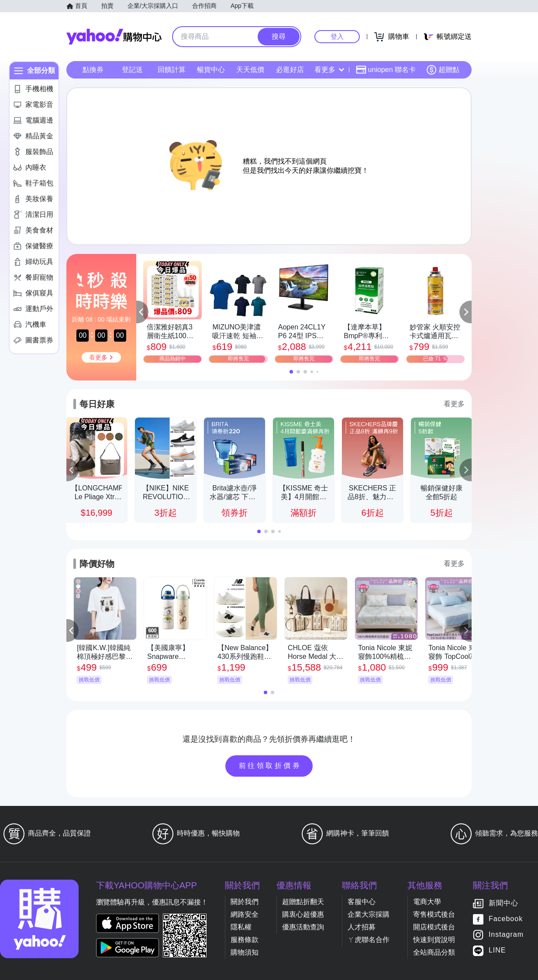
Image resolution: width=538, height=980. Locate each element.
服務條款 (245, 940)
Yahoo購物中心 (114, 37)
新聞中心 (504, 903)
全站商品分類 (434, 952)
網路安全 (245, 914)
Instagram (506, 935)
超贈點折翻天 (303, 902)
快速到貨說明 (434, 940)
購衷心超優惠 (303, 914)
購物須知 (245, 952)
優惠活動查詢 (303, 927)
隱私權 (241, 927)
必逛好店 (290, 70)
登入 (337, 36)
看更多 (329, 70)
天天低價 (250, 70)
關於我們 (245, 902)
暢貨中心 (211, 70)
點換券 (93, 70)
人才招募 (362, 927)
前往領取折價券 (270, 766)
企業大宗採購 (369, 914)
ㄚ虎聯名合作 (369, 940)
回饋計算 (172, 70)
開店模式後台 (434, 927)
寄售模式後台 (434, 914)
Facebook (506, 919)
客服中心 (362, 902)
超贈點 (443, 70)
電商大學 (427, 902)
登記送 (132, 70)
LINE (497, 951)
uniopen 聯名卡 (386, 70)
